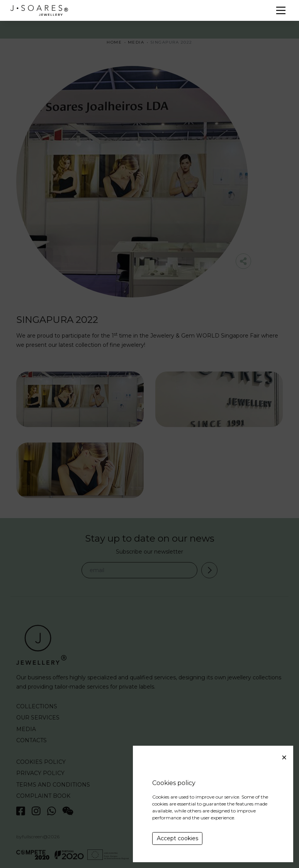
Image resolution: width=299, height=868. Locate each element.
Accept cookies (178, 838)
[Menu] (281, 10)
